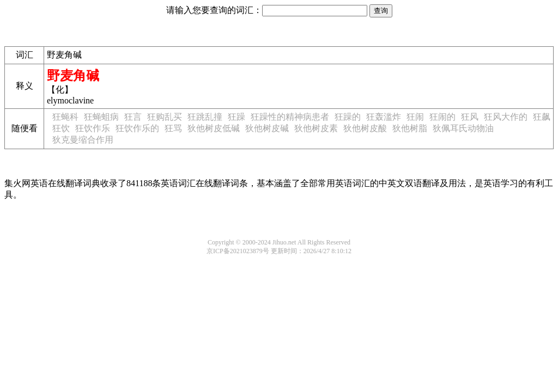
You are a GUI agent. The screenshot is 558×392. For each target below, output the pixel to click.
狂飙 (542, 117)
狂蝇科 (65, 117)
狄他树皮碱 (267, 128)
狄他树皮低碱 (214, 128)
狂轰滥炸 (384, 117)
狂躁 (236, 117)
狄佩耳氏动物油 (463, 128)
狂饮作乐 (93, 128)
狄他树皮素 (316, 128)
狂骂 (173, 128)
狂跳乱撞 (205, 117)
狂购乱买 (165, 117)
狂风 (470, 117)
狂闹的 (442, 117)
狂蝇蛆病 (101, 117)
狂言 (133, 117)
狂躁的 (348, 117)
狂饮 (61, 128)
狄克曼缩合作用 (83, 140)
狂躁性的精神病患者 (290, 117)
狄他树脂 (410, 128)
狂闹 (415, 117)
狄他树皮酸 (365, 128)
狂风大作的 (506, 117)
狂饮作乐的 (137, 128)
